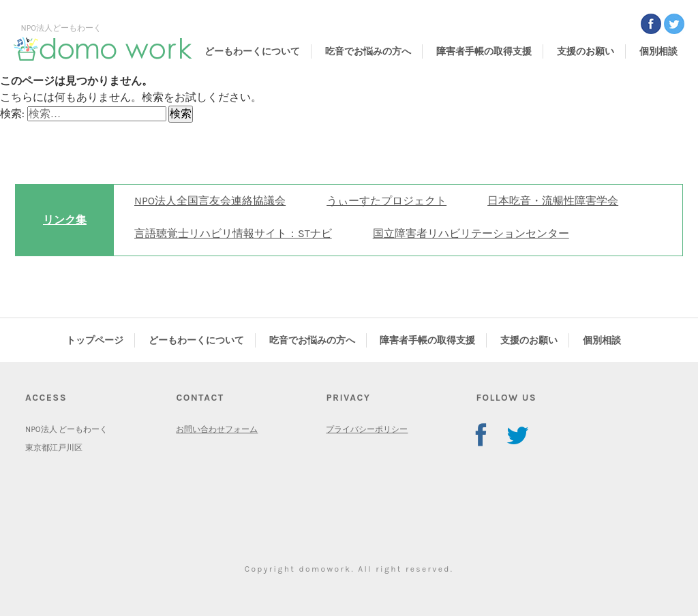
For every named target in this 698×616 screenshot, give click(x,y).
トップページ (95, 340)
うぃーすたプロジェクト (386, 201)
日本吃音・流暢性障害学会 (553, 201)
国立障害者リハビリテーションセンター (471, 233)
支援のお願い (586, 51)
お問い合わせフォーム (217, 429)
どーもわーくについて (252, 51)
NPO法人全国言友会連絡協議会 (210, 201)
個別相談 (658, 51)
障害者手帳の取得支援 (484, 51)
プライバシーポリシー (367, 429)
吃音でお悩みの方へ (368, 51)
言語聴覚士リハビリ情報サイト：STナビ (233, 233)
